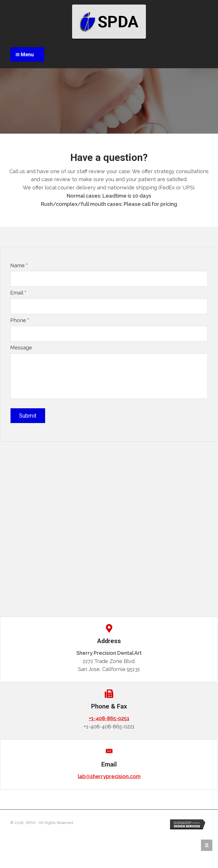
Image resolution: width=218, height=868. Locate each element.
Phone (20, 320)
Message (21, 348)
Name (19, 265)
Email (18, 293)
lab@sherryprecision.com (109, 776)
